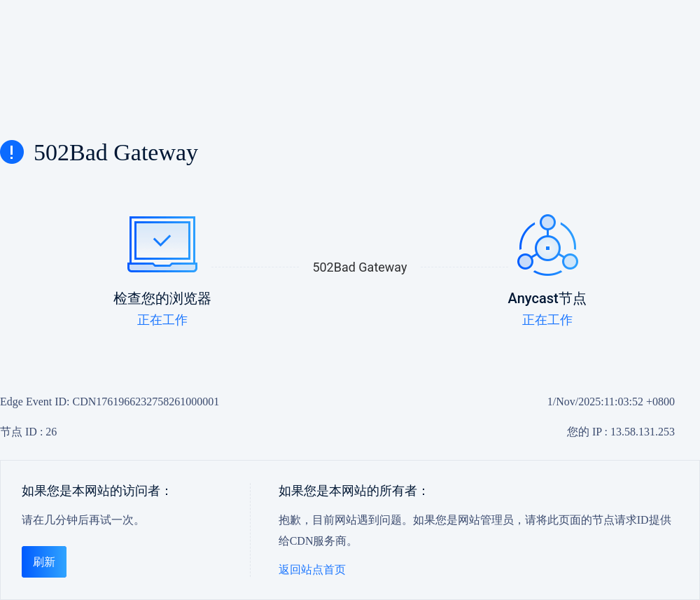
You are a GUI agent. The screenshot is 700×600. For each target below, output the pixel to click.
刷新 (44, 562)
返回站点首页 (312, 570)
